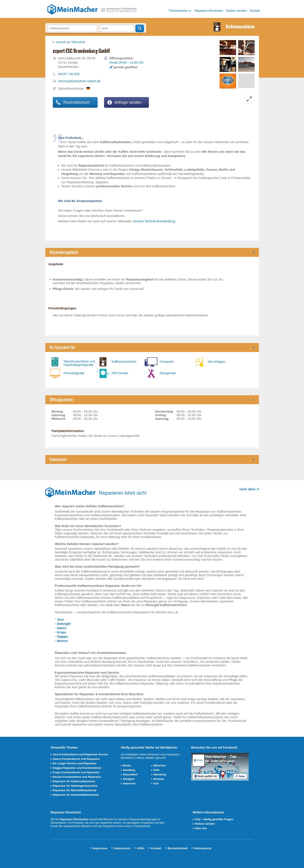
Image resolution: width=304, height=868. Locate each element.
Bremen (159, 779)
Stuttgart (129, 779)
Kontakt (255, 11)
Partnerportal (203, 848)
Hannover (129, 783)
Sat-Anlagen (217, 361)
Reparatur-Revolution (209, 11)
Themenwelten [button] (178, 11)
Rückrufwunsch (73, 102)
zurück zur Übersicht (71, 42)
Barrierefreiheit (178, 848)
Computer (167, 361)
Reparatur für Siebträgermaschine (75, 786)
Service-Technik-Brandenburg (154, 221)
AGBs (141, 848)
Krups (62, 632)
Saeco (62, 628)
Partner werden (236, 11)
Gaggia (62, 636)
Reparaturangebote (64, 252)
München (160, 765)
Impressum (58, 459)
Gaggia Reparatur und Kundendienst (77, 768)
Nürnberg (160, 774)
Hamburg (129, 770)
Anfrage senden (124, 102)
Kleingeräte (168, 373)
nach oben (247, 489)
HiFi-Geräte (120, 373)
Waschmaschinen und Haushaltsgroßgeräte (79, 363)
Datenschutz (122, 848)
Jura (60, 619)
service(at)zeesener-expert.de (79, 81)
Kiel (156, 783)
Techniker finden (140, 28)
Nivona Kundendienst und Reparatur (77, 777)
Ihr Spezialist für (62, 347)
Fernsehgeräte (74, 373)
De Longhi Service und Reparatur (75, 763)
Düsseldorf (130, 774)
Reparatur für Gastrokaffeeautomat (76, 795)
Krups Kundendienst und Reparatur (76, 772)
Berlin (127, 765)
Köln (157, 770)
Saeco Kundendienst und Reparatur (76, 759)
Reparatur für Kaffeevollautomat (74, 781)
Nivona (62, 641)
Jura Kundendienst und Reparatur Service (81, 754)
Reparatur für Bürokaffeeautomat (75, 790)
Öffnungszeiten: (62, 400)
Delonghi (64, 624)
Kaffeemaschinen (124, 361)
